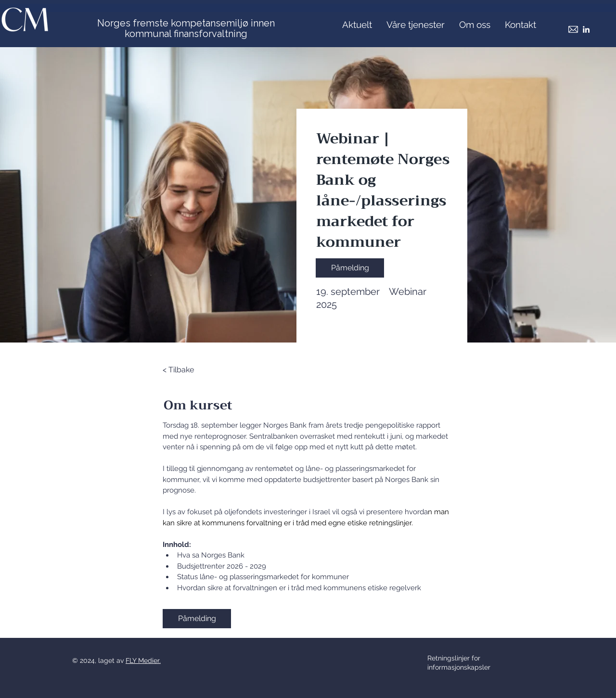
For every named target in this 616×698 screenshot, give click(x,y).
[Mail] (573, 29)
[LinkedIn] (586, 29)
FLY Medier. (143, 660)
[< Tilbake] (189, 370)
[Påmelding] (350, 268)
